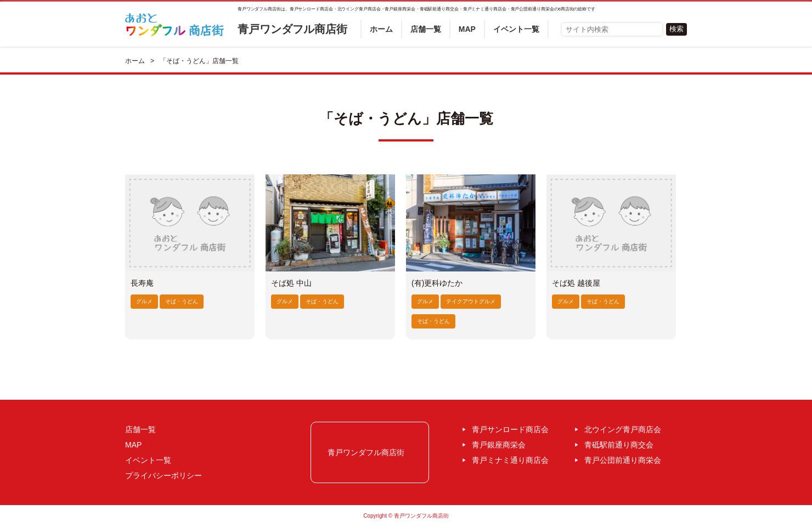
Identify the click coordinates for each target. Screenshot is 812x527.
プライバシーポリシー (163, 475)
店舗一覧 (426, 29)
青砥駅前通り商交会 (619, 445)
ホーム (381, 29)
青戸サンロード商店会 (510, 429)
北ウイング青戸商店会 (623, 429)
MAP (467, 29)
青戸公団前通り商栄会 (623, 460)
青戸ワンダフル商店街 (292, 29)
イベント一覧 (516, 29)
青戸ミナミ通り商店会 (510, 460)
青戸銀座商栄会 (499, 445)
